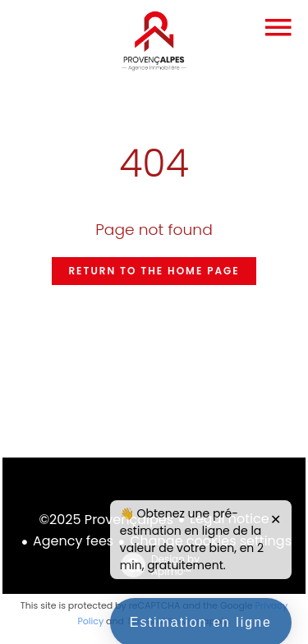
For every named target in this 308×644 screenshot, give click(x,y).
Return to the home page (154, 271)
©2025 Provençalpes (106, 520)
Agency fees (73, 541)
